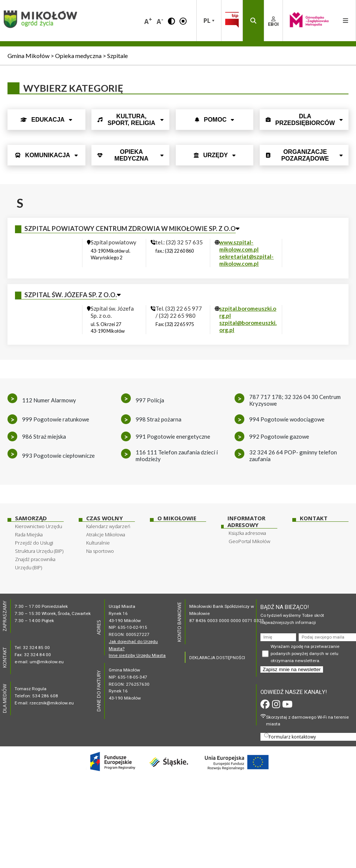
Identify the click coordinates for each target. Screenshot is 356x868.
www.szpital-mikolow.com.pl (239, 246)
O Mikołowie (177, 518)
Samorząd (31, 518)
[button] (171, 21)
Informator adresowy (246, 522)
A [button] (148, 21)
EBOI (273, 22)
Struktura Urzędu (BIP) (39, 551)
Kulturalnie (98, 543)
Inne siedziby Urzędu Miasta (137, 655)
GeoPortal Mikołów (249, 541)
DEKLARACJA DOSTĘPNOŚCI (217, 658)
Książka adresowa (247, 533)
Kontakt (314, 518)
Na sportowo (100, 551)
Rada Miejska (29, 534)
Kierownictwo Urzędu (39, 526)
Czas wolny (105, 518)
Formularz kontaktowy (290, 736)
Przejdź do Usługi (34, 543)
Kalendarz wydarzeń (108, 526)
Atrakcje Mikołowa (106, 534)
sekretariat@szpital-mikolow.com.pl (246, 260)
